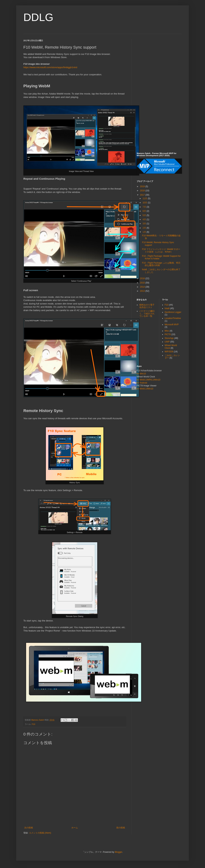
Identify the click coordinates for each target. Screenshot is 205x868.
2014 (143, 287)
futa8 (167, 308)
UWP (167, 342)
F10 (34, 724)
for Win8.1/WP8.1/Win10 (148, 380)
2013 (143, 291)
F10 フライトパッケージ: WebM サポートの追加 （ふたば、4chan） (161, 250)
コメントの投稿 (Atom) (40, 833)
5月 (145, 215)
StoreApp (169, 338)
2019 (143, 186)
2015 (143, 283)
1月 (145, 232)
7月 (145, 207)
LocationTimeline (173, 318)
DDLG (38, 17)
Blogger (119, 852)
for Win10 (141, 374)
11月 (145, 198)
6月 (145, 211)
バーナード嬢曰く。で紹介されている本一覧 (147, 314)
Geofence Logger (173, 312)
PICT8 (168, 334)
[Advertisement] (159, 93)
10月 (145, 203)
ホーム (75, 828)
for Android (142, 383)
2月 (145, 228)
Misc (167, 331)
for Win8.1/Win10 (145, 389)
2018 (143, 191)
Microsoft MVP (172, 325)
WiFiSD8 (169, 352)
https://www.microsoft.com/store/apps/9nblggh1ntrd (50, 67)
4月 (145, 219)
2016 (143, 278)
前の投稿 (121, 828)
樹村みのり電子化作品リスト (147, 306)
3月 (145, 224)
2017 (143, 195)
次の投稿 (29, 828)
